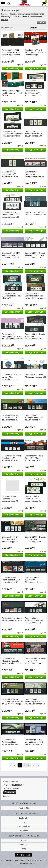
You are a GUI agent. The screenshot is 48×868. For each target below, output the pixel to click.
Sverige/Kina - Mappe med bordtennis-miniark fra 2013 (12, 93)
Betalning (24, 830)
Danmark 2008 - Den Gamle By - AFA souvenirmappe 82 (34, 458)
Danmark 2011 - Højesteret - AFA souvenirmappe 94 (10, 174)
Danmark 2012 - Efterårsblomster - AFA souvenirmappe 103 (35, 134)
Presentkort (24, 845)
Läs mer (5, 20)
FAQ (24, 849)
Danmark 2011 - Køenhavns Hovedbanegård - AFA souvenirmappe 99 (34, 175)
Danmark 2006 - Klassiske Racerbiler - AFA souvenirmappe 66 (12, 661)
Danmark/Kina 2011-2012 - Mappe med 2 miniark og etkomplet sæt (11, 54)
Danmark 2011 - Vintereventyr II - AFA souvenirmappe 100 (11, 215)
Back (15, 765)
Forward (33, 765)
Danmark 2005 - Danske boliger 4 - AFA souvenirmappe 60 (35, 539)
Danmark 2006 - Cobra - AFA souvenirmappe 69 (12, 619)
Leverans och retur (24, 826)
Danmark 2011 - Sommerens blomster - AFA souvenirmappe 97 (12, 336)
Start (10, 765)
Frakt (24, 822)
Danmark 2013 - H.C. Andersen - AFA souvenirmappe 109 (11, 255)
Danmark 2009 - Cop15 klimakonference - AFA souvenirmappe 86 (35, 255)
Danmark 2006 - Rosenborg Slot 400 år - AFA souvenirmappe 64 (35, 701)
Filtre (42, 22)
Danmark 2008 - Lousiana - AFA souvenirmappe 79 (10, 499)
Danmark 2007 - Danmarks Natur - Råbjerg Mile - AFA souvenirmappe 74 (10, 743)
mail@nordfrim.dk (27, 863)
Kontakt (24, 840)
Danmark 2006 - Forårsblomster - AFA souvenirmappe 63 (34, 620)
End (38, 765)
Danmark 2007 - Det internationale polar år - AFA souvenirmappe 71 (35, 742)
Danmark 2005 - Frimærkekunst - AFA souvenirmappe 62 (11, 580)
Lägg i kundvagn (13, 68)
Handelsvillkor (24, 818)
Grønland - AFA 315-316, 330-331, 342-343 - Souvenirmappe (35, 52)
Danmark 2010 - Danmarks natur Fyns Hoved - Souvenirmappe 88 (35, 297)
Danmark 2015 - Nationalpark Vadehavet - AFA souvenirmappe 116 (12, 135)
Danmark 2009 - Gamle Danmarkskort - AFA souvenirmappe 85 (12, 417)
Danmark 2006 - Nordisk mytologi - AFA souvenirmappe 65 (35, 661)
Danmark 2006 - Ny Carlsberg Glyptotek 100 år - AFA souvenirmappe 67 (12, 703)
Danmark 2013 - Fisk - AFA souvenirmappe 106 (35, 376)
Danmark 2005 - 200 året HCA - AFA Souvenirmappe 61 (11, 539)
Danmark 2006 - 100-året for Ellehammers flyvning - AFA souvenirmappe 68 (35, 581)
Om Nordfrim (24, 808)
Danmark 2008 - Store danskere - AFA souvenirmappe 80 (12, 458)
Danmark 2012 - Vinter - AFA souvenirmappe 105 (35, 213)
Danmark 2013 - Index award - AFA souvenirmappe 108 (12, 377)
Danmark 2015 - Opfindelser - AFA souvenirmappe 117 (33, 93)
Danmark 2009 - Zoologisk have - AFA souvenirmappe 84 (34, 417)
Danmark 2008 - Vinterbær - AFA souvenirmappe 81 (33, 499)
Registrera (10, 792)
